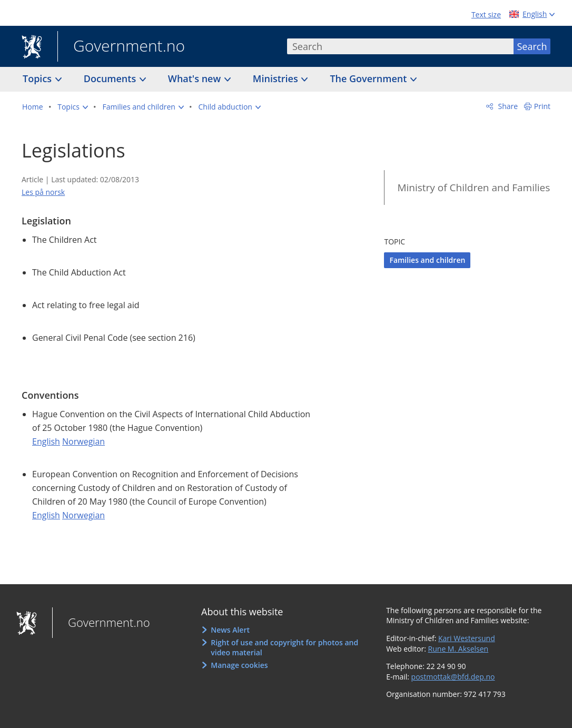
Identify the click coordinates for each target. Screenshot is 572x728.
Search (532, 46)
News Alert (230, 630)
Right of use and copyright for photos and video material (284, 648)
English (46, 441)
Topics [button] (38, 78)
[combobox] (400, 46)
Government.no (121, 47)
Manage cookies (239, 665)
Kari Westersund (467, 638)
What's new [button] (196, 78)
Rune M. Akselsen (458, 649)
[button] (73, 107)
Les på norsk (43, 192)
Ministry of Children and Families (474, 188)
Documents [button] (111, 78)
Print (542, 106)
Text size (486, 14)
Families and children (427, 260)
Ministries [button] (277, 78)
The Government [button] (369, 78)
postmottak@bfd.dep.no (453, 677)
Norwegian (83, 441)
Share (507, 106)
